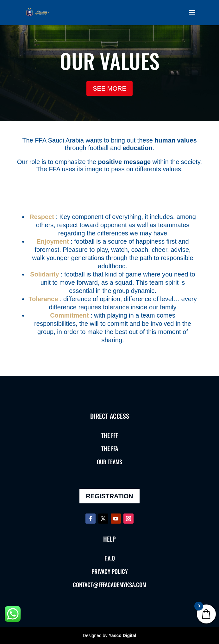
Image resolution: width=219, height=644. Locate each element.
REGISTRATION (109, 496)
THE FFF (109, 435)
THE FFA (110, 448)
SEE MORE (109, 88)
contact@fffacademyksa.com (109, 585)
